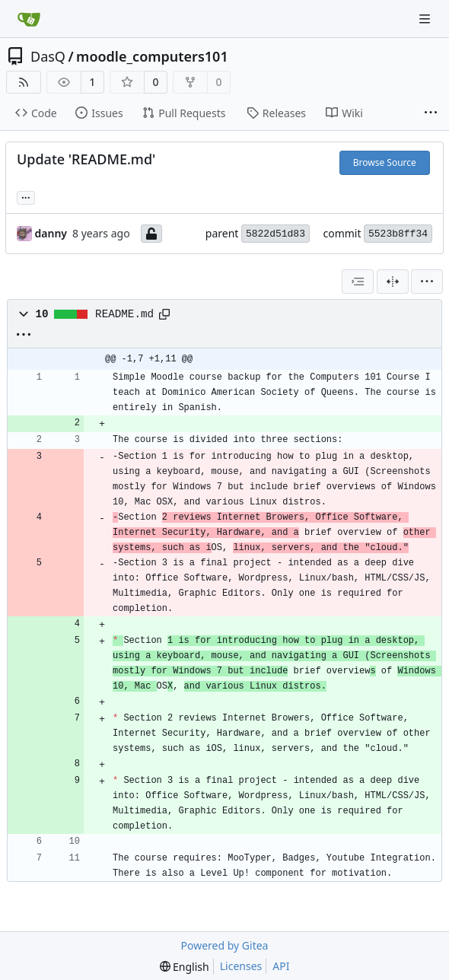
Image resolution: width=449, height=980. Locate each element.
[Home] (29, 19)
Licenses (241, 966)
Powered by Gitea (225, 945)
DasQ (48, 56)
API (281, 966)
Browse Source (385, 162)
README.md (124, 314)
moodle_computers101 (152, 56)
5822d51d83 (275, 234)
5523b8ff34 (398, 234)
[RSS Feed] (24, 82)
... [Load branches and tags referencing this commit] (26, 196)
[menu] (427, 282)
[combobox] (358, 282)
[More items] (431, 113)
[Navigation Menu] (426, 19)
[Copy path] (164, 314)
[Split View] (393, 282)
